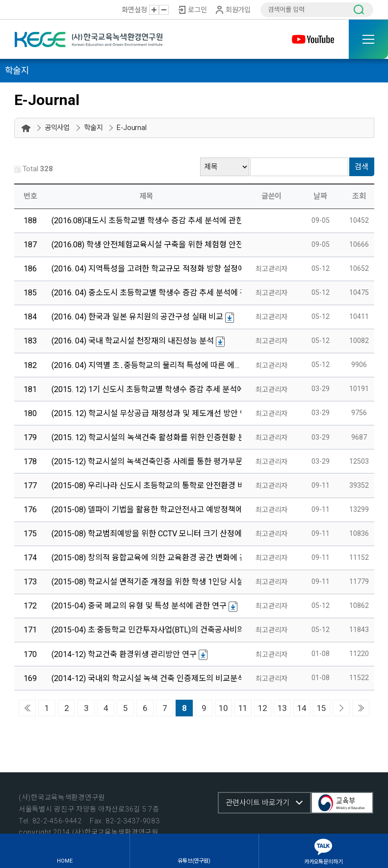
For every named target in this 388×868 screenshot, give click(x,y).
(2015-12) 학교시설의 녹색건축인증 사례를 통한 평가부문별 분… (158, 461)
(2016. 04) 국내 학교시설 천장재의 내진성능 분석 (133, 341)
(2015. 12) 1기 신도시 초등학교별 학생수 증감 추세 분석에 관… (155, 389)
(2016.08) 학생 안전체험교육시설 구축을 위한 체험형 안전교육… (157, 245)
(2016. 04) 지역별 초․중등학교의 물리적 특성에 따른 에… (145, 365)
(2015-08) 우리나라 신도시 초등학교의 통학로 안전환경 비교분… (158, 486)
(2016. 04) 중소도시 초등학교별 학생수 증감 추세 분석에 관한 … (156, 293)
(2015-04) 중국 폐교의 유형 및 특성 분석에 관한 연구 (139, 606)
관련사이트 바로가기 (258, 803)
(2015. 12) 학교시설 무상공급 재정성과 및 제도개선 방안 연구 (153, 413)
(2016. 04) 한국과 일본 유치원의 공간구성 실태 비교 (137, 317)
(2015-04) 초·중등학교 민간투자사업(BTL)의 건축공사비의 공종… (159, 630)
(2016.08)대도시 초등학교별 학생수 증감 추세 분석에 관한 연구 (156, 221)
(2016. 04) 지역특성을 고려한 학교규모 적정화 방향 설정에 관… (155, 269)
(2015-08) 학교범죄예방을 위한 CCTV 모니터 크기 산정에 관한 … (158, 534)
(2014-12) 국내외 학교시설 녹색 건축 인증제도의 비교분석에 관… (159, 678)
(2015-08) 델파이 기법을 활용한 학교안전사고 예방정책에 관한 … (159, 510)
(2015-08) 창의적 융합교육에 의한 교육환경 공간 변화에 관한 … (156, 558)
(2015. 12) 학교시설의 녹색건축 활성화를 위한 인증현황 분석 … (155, 437)
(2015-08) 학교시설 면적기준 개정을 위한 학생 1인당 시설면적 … (158, 582)
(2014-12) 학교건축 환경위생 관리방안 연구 (124, 654)
